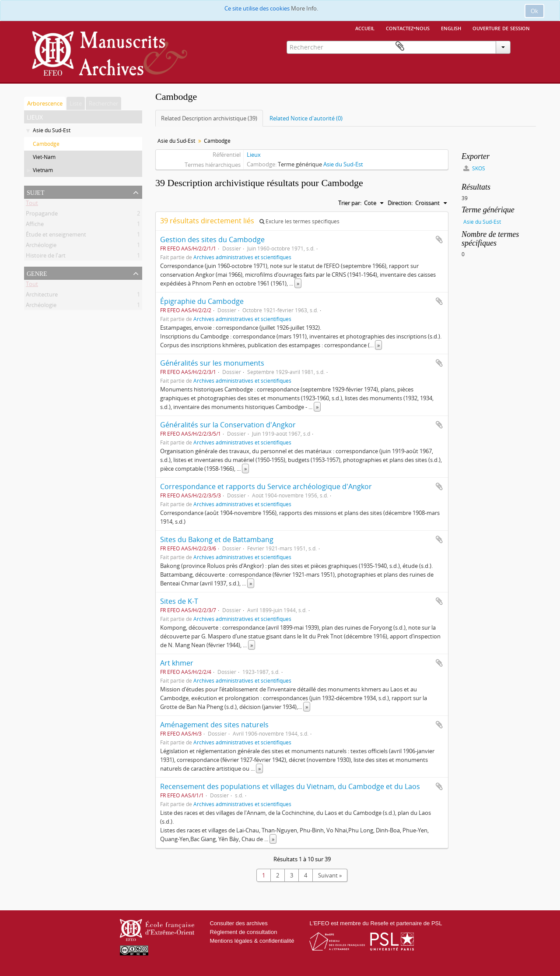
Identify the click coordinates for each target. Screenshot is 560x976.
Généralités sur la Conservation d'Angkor (228, 425)
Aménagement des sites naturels (214, 725)
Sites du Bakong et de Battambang (217, 539)
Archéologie (41, 247)
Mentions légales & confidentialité (252, 941)
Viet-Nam (44, 157)
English (451, 28)
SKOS (474, 168)
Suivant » (330, 875)
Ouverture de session (501, 28)
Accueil (365, 28)
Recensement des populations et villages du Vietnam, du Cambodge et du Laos (290, 786)
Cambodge (46, 144)
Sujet (35, 192)
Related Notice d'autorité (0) (306, 118)
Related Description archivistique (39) (209, 118)
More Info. (304, 8)
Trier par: (350, 203)
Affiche (35, 226)
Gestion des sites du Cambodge (212, 240)
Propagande (42, 215)
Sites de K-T (179, 601)
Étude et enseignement (56, 236)
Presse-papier (523, 46)
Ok (534, 11)
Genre (37, 273)
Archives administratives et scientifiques (242, 257)
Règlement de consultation (243, 932)
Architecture (42, 296)
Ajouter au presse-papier (439, 240)
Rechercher (103, 103)
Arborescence (45, 103)
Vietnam (43, 170)
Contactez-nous (408, 28)
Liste (76, 103)
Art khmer (177, 663)
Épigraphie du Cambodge (202, 301)
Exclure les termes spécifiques (299, 221)
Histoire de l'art (46, 257)
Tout (32, 204)
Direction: (400, 203)
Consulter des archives (238, 923)
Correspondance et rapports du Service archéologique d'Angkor (266, 486)
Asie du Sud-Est (52, 130)
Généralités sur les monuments (212, 363)
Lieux (254, 155)
